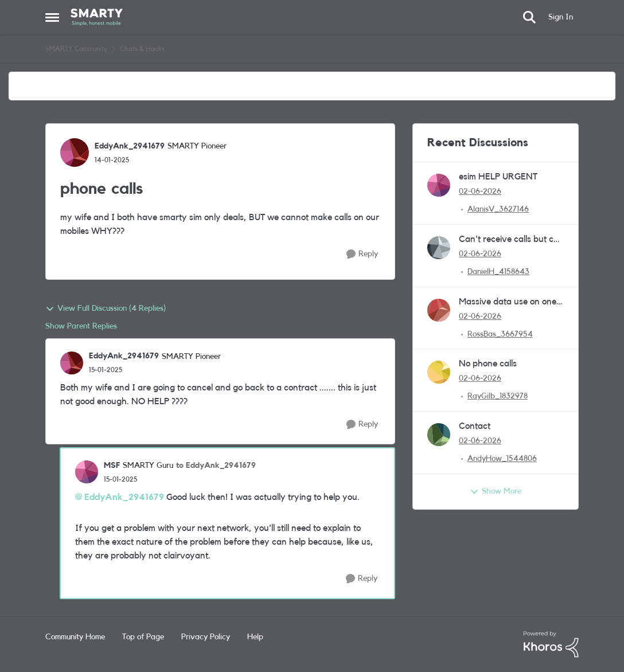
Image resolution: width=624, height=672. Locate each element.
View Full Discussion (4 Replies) (106, 309)
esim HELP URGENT (498, 177)
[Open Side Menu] (52, 17)
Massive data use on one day (508, 302)
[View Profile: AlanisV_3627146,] (439, 185)
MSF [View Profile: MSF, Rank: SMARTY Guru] (112, 466)
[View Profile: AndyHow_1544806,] (439, 435)
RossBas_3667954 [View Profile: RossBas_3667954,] (500, 334)
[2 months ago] (480, 192)
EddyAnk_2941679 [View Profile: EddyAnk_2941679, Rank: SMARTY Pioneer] (130, 146)
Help (255, 637)
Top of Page (143, 637)
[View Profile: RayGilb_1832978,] (439, 372)
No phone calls (488, 364)
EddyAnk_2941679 (124, 497)
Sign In (561, 17)
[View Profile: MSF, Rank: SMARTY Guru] (87, 472)
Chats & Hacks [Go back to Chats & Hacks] (142, 49)
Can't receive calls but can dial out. (511, 240)
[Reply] (362, 254)
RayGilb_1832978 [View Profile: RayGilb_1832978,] (498, 396)
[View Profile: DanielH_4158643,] (439, 248)
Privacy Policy (206, 637)
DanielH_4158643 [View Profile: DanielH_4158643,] (498, 272)
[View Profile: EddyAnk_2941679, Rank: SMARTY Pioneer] (75, 153)
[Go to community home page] (97, 17)
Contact (475, 426)
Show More (496, 492)
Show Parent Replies (81, 326)
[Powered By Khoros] (551, 644)
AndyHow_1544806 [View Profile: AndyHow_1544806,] (502, 459)
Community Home (75, 637)
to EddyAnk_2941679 (216, 466)
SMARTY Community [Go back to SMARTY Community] (76, 49)
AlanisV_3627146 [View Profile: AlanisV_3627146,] (498, 209)
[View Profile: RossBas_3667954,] (439, 310)
